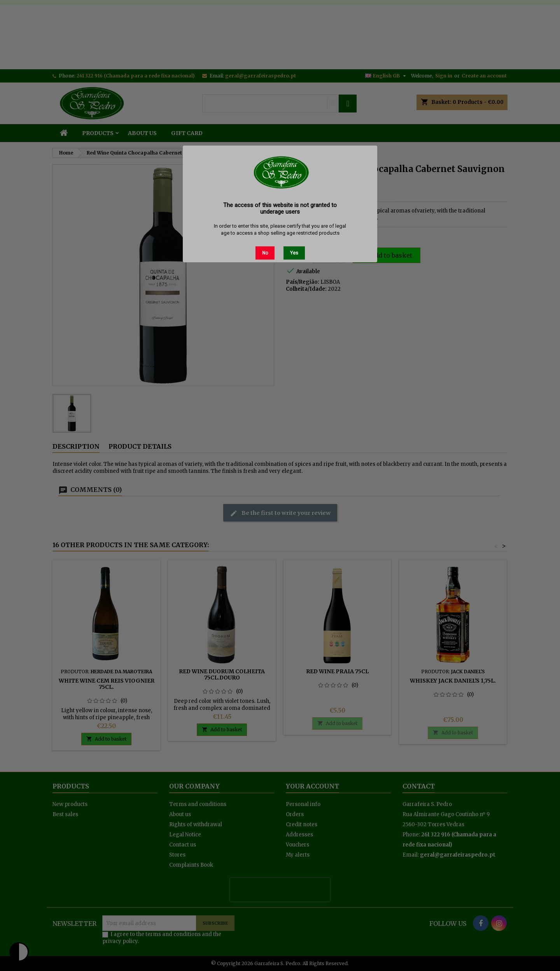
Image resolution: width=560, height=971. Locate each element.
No (265, 253)
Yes (294, 253)
